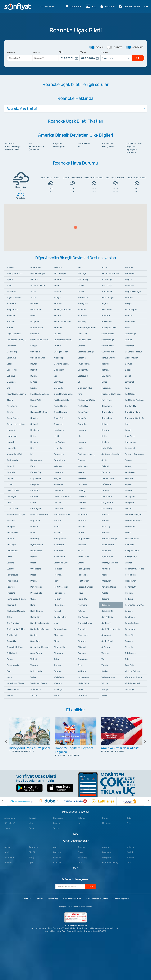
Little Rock (83, 502)
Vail (56, 376)
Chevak (129, 340)
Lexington (130, 496)
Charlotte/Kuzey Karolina (65, 340)
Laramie (105, 490)
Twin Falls (130, 665)
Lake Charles (13, 490)
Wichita (105, 683)
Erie (8, 388)
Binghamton (12, 310)
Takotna (105, 653)
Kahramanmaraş (110, 863)
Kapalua (129, 484)
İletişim (39, 899)
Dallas (10, 364)
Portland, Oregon (86, 587)
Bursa (80, 852)
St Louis (129, 647)
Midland (81, 527)
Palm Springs (84, 569)
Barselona (58, 818)
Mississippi (59, 358)
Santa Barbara (132, 623)
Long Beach (107, 502)
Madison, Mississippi (16, 515)
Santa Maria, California (17, 629)
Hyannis (58, 448)
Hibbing (58, 436)
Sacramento (107, 611)
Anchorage (107, 279)
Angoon (129, 279)
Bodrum (57, 852)
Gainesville (107, 406)
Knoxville (129, 478)
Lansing (81, 490)
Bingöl (32, 852)
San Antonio (107, 617)
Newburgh (106, 551)
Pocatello (11, 587)
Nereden (11, 52)
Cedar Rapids (108, 334)
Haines (105, 424)
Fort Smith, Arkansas (135, 400)
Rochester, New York (135, 605)
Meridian (34, 527)
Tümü (76, 834)
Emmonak (130, 382)
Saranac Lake (60, 629)
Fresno (34, 406)
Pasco (33, 575)
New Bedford (108, 545)
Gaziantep (83, 857)
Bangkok (33, 818)
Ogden (33, 563)
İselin (80, 551)
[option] (30, 741)
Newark (105, 695)
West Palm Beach (39, 683)
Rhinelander (60, 605)
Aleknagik (82, 273)
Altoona (34, 279)
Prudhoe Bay (84, 364)
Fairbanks (106, 388)
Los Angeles (36, 509)
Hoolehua (59, 472)
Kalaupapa (83, 466)
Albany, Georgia (38, 273)
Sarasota (82, 629)
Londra (57, 823)
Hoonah (34, 442)
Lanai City (35, 490)
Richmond (83, 605)
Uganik (57, 623)
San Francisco (13, 623)
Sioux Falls (35, 641)
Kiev (31, 823)
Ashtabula (11, 292)
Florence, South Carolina (112, 394)
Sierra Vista (36, 400)
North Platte (83, 557)
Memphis (11, 527)
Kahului (10, 466)
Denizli (130, 852)
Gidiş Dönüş (134, 47)
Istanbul (57, 863)
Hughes (105, 442)
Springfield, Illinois (15, 647)
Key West (11, 478)
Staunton (58, 653)
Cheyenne (12, 346)
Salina (10, 617)
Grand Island (107, 412)
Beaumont (12, 304)
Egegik (128, 376)
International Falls (15, 454)
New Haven (12, 551)
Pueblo (105, 593)
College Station (61, 352)
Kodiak (10, 484)
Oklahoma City (61, 563)
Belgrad (81, 818)
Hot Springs (59, 442)
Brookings (82, 322)
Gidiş (61, 52)
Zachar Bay (83, 695)
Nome (9, 557)
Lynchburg (107, 509)
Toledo (128, 659)
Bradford (106, 316)
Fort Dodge (130, 394)
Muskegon (11, 545)
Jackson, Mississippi (111, 454)
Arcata (81, 285)
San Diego (130, 617)
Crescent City (131, 358)
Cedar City (83, 334)
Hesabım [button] (107, 6)
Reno (33, 605)
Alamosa (129, 267)
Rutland (81, 611)
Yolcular (104, 52)
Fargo (128, 388)
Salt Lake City (60, 617)
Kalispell (105, 466)
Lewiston (82, 496)
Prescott (11, 593)
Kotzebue (58, 484)
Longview (130, 502)
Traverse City (13, 665)
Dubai (129, 818)
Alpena (10, 279)
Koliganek (35, 484)
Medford (105, 521)
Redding (129, 599)
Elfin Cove (59, 382)
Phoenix (34, 581)
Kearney (82, 472)
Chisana (82, 346)
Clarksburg (12, 352)
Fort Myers (106, 400)
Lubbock (82, 509)
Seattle (34, 635)
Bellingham (83, 304)
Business (115, 47)
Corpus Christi (108, 358)
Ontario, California (110, 563)
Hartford (105, 430)
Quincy (34, 599)
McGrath (82, 521)
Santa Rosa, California (41, 629)
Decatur (105, 364)
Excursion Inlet (85, 388)
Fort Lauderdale (61, 400)
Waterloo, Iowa (108, 677)
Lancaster (59, 490)
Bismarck (82, 310)
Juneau (129, 460)
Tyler (9, 671)
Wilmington (59, 689)
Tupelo (105, 665)
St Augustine (60, 647)
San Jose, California (40, 623)
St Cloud (82, 647)
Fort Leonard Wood (87, 400)
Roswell (58, 611)
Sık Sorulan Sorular (72, 899)
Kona (33, 466)
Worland (81, 689)
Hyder (81, 448)
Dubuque (11, 376)
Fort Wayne (12, 406)
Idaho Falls (107, 448)
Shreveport (83, 635)
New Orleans (36, 551)
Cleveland (35, 352)
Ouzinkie (11, 569)
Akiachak (58, 267)
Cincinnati (130, 346)
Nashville (82, 545)
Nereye (36, 52)
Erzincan (57, 857)
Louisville (58, 509)
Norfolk (34, 557)
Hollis (104, 436)
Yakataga (129, 689)
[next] (143, 741)
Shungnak (106, 635)
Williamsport (36, 689)
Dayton (34, 364)
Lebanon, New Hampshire (65, 496)
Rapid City (82, 599)
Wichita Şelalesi (132, 683)
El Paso (34, 382)
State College (37, 653)
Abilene (10, 267)
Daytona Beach (61, 364)
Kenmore (106, 472)
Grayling (34, 418)
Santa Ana (106, 623)
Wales (33, 677)
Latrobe (34, 496)
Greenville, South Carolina (136, 418)
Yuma (57, 695)
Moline (128, 533)
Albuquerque (60, 273)
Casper (57, 334)
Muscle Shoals (132, 539)
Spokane (129, 641)
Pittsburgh (106, 581)
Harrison (82, 430)
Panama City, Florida (135, 569)
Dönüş (83, 52)
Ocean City (35, 617)
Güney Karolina (109, 352)
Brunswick (130, 322)
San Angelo (83, 617)
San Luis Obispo (85, 623)
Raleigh (58, 599)
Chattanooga (108, 340)
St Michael (12, 653)
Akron (80, 267)
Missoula (58, 533)
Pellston (58, 575)
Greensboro (107, 418)
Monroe (10, 539)
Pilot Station (83, 581)
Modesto (106, 533)
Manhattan (83, 515)
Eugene (34, 388)
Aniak (9, 285)
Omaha (81, 563)
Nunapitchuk (131, 557)
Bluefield (11, 316)
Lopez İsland (13, 509)
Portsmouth (131, 587)
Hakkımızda (53, 899)
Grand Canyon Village (64, 394)
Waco (9, 677)
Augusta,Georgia (133, 292)
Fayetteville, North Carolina (17, 394)
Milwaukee (130, 527)
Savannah (130, 629)
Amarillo (58, 279)
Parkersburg (12, 575)
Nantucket (59, 545)
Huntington (130, 442)
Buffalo (10, 328)
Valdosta (82, 671)
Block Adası (107, 310)
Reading (105, 599)
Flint (80, 394)
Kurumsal (27, 899)
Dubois (128, 370)
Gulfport (34, 424)
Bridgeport (35, 322)
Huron (33, 448)
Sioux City (11, 641)
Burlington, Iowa (109, 328)
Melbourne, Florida (134, 521)
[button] (75, 227)
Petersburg (130, 575)
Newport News (132, 551)
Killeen (10, 400)
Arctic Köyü (107, 285)
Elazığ (32, 857)
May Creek (35, 521)
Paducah (58, 569)
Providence (59, 593)
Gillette (10, 412)
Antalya (130, 847)
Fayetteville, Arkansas (41, 394)
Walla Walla (59, 677)
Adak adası (35, 267)
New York (58, 551)
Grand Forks (83, 412)
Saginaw (129, 611)
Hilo (79, 436)
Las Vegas (11, 496)
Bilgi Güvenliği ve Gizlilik (97, 899)
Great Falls (59, 418)
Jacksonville (13, 460)
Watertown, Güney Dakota (17, 683)
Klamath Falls (108, 478)
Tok (103, 659)
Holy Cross (130, 436)
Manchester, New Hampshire (65, 515)
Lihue (33, 502)
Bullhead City (37, 328)
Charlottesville (84, 340)
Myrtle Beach (37, 545)
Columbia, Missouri (134, 352)
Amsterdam (10, 818)
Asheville (129, 285)
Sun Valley (83, 424)
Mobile (81, 533)
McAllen (58, 521)
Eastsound (83, 376)
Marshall (105, 515)
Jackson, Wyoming (86, 454)
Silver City (130, 635)
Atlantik (81, 292)
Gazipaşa (107, 857)
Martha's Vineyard (134, 515)
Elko (80, 382)
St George (106, 647)
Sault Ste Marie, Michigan (112, 629)
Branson (11, 322)
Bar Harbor (83, 298)
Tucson (57, 665)
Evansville (59, 388)
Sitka (56, 641)
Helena (34, 436)
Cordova (82, 358)
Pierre (57, 581)
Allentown (130, 273)
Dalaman (106, 852)
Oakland (10, 563)
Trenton (34, 665)
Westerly (58, 683)
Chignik (57, 346)
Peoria (104, 575)
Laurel (128, 430)
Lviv (80, 823)
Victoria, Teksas (132, 671)
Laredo (128, 490)
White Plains (83, 683)
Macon (128, 509)
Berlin (105, 818)
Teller (56, 659)
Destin (104, 671)
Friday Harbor (60, 406)
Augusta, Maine (14, 298)
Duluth (34, 376)
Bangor (57, 298)
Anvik (57, 285)
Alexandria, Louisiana (111, 273)
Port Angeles (36, 587)
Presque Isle (36, 593)
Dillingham (59, 370)
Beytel (104, 304)
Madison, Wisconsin (39, 515)
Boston (57, 316)
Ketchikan (130, 472)
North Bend (59, 557)
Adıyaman (34, 847)
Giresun (130, 857)
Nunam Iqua (107, 557)
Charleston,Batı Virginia (41, 340)
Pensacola (83, 575)
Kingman (58, 478)
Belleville (58, 304)
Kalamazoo (59, 466)
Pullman (129, 593)
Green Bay (83, 418)
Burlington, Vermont (87, 328)
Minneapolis (12, 533)
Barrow (57, 671)
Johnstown (59, 460)
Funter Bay (83, 406)
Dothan (105, 370)
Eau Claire (106, 376)
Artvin (7, 852)
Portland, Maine (109, 587)
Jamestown (36, 460)
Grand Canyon (61, 412)
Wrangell (105, 689)
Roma (32, 828)
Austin (33, 298)
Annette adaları (38, 285)
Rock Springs (36, 611)
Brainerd (129, 316)
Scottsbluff (12, 635)
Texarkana (83, 659)
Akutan (105, 267)
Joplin (104, 460)
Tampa (10, 659)
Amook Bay (83, 279)
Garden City (131, 406)
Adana (7, 847)
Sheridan (58, 635)
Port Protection (61, 587)
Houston (82, 442)
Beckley (34, 304)
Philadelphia (12, 581)
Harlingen (35, 430)
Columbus (11, 358)
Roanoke (106, 605)
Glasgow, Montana (39, 412)
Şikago (34, 346)
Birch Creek (36, 310)
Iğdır (31, 863)
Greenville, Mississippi (17, 424)
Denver (129, 364)
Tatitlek (34, 659)
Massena (11, 521)
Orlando (129, 563)
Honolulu (11, 442)
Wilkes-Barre (13, 689)
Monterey (35, 539)
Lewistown (107, 496)
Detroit (34, 370)
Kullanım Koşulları (121, 899)
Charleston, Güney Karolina (17, 340)
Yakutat (34, 695)
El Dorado (11, 382)
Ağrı (55, 847)
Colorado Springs (86, 352)
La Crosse (82, 484)
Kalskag (129, 466)
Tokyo (56, 828)
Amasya (82, 847)
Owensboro (36, 569)
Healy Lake (12, 436)
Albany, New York (15, 273)
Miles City (106, 527)
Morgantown (84, 539)
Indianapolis (131, 448)
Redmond (11, 605)
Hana (128, 424)
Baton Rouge (107, 298)
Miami (57, 527)
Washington (83, 677)
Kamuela (11, 472)
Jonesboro (83, 460)
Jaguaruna (59, 454)
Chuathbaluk (107, 346)
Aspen (33, 292)
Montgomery (60, 539)
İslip (32, 454)
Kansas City (36, 472)
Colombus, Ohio (38, 358)
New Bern (130, 545)
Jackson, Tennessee (135, 454)
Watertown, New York (135, 677)
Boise (33, 316)
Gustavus (58, 424)
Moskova (106, 823)
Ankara (106, 847)
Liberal (10, 502)
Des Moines (12, 370)
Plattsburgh (131, 581)
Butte (128, 328)
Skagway (82, 641)
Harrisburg (59, 430)
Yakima (10, 695)
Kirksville (82, 478)
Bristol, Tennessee (62, 322)
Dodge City (83, 370)
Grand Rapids (13, 418)
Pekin (7, 828)
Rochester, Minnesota (17, 611)
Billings (128, 304)
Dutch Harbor (37, 671)
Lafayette (106, 484)
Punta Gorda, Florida (16, 599)
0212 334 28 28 (46, 7)
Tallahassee (131, 653)
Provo (81, 593)
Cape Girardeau (14, 334)
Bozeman (82, 316)
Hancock (11, 430)
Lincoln (57, 502)
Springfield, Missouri (40, 647)
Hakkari (8, 863)
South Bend (107, 641)
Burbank (58, 328)
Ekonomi (96, 47)
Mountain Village (109, 539)
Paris (129, 823)
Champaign (130, 334)
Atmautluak (107, 292)
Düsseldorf (10, 823)
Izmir (80, 863)
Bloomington (131, 310)
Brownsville (107, 322)
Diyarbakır (9, 857)
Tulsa (80, 665)
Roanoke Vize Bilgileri (22, 109)
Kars (129, 863)
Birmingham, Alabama (64, 310)
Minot (33, 533)
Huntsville (11, 448)
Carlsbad (35, 334)
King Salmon (36, 478)
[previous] (8, 741)
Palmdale (106, 569)
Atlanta (57, 292)
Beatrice (129, 298)
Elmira (104, 382)
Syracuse (82, 653)
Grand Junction (132, 412)
